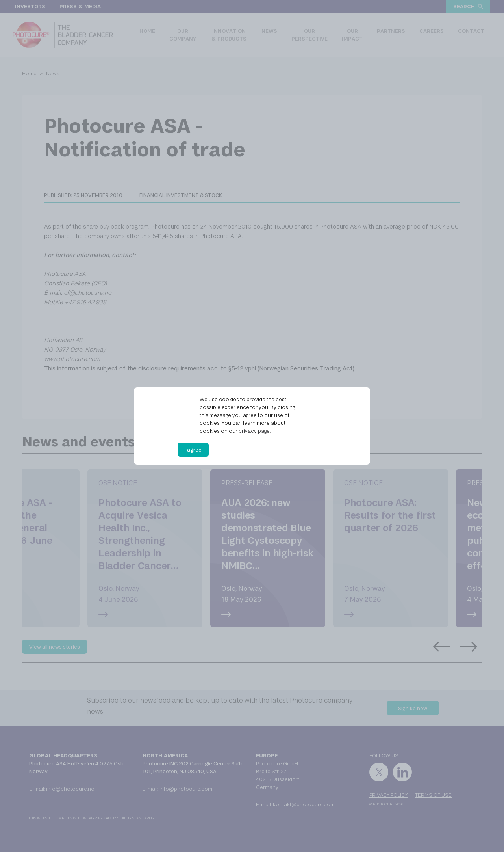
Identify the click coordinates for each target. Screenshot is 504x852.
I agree (193, 450)
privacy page (254, 431)
